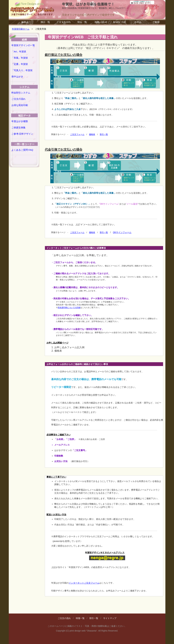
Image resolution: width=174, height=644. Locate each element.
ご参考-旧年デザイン (22, 134)
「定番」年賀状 (20, 64)
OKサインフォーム (122, 232)
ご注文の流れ (18, 99)
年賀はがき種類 (20, 121)
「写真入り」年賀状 (22, 70)
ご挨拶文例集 (18, 128)
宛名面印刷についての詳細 (69, 308)
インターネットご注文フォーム (84, 583)
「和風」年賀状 (20, 58)
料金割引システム (21, 93)
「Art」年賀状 (19, 52)
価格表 (92, 134)
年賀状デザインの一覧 (23, 45)
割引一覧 (104, 134)
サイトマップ (110, 618)
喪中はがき (17, 77)
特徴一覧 (80, 618)
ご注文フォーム (77, 134)
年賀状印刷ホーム (21, 29)
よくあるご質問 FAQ (22, 150)
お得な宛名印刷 (20, 105)
